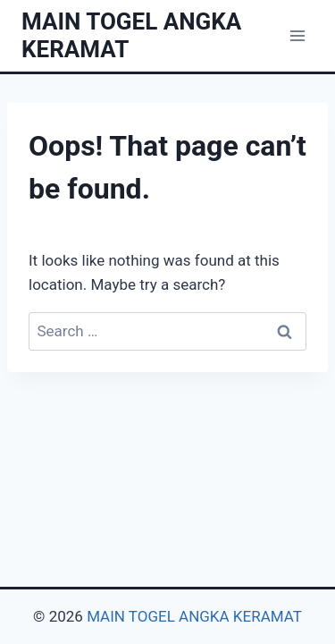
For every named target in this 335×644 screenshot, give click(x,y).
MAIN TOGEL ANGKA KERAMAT (194, 616)
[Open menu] (297, 35)
